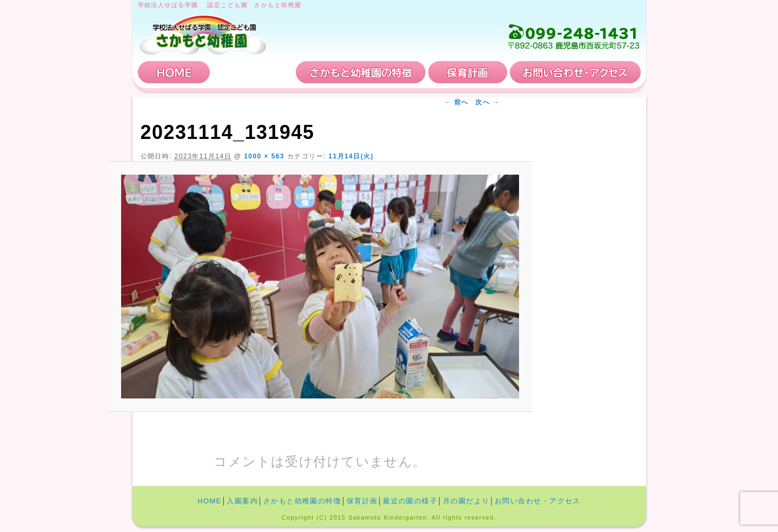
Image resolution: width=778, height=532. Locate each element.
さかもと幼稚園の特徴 (361, 72)
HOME (174, 72)
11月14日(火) (351, 156)
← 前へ (457, 102)
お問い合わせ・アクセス (575, 72)
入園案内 (253, 72)
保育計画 (468, 72)
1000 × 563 (264, 156)
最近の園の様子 (410, 501)
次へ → (487, 102)
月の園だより (466, 501)
